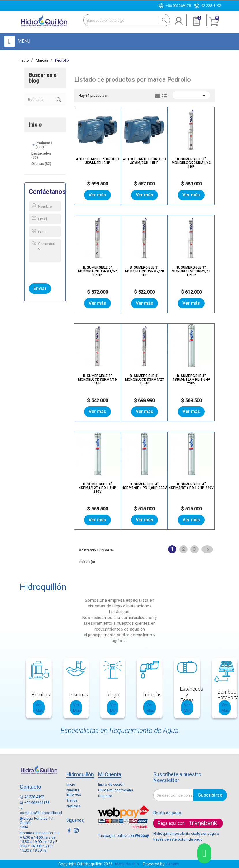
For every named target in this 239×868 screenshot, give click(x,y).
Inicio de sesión (111, 784)
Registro (105, 796)
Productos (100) (44, 145)
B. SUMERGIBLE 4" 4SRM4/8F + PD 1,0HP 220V (144, 486)
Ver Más (39, 708)
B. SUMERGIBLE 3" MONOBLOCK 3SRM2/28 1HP (144, 271)
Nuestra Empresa (74, 792)
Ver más (97, 195)
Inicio (35, 125)
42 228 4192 (211, 6)
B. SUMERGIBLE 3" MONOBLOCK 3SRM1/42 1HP (191, 163)
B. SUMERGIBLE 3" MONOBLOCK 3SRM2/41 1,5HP (191, 271)
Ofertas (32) (41, 164)
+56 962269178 (178, 6)
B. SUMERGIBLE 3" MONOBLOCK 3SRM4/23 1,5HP (144, 380)
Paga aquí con (171, 823)
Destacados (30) (41, 155)
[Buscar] (127, 20)
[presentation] (56, 272)
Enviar (40, 288)
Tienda (72, 800)
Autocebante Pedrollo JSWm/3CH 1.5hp (144, 161)
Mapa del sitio (127, 864)
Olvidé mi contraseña (116, 790)
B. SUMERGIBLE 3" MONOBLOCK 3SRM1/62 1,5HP (97, 271)
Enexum (174, 864)
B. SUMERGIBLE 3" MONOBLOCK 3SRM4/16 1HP (97, 380)
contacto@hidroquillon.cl (41, 813)
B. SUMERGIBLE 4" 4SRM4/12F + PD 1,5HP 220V (191, 380)
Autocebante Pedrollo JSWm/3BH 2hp (98, 161)
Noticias (73, 806)
